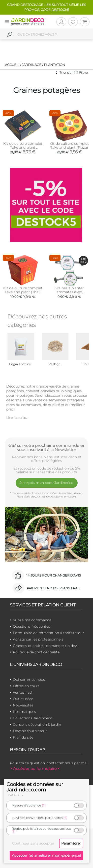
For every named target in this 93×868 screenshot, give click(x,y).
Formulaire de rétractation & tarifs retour (48, 633)
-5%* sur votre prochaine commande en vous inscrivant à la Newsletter (47, 448)
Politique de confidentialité (36, 652)
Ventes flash (23, 692)
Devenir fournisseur (30, 731)
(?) (44, 805)
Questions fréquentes (31, 626)
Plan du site (23, 737)
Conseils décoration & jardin (37, 724)
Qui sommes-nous (29, 680)
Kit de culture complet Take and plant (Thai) (23, 290)
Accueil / (13, 65)
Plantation (55, 65)
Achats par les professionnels (38, 639)
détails (17, 795)
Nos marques (24, 712)
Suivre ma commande (32, 620)
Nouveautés (23, 705)
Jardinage (32, 65)
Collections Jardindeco (33, 718)
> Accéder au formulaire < (35, 769)
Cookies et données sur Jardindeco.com (35, 787)
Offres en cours (26, 686)
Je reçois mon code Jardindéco (46, 483)
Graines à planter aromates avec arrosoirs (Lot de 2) (69, 292)
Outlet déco (23, 699)
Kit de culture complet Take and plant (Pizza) (69, 145)
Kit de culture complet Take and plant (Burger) (23, 147)
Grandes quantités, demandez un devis (46, 646)
